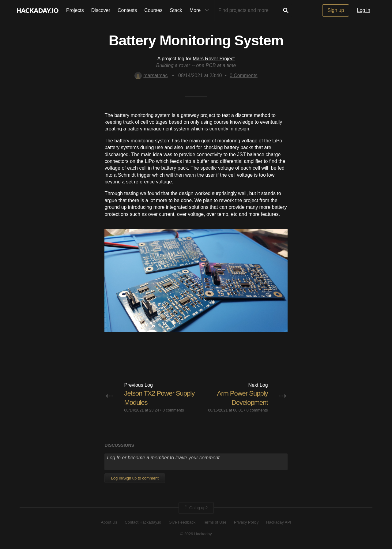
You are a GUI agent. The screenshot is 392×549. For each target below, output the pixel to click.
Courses (153, 10)
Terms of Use (215, 522)
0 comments (173, 410)
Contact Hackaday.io (143, 522)
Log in (364, 10)
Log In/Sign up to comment (135, 478)
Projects (75, 10)
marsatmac (151, 75)
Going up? (196, 508)
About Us (109, 522)
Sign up (336, 10)
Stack (176, 10)
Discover (101, 10)
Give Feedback (182, 522)
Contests (127, 10)
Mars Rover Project (214, 59)
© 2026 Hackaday (196, 534)
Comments (244, 75)
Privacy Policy (246, 522)
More (201, 10)
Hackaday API (279, 522)
